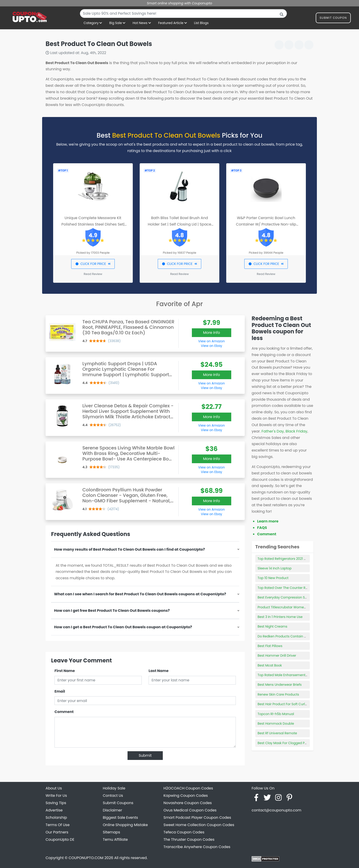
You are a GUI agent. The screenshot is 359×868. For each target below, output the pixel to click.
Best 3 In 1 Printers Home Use (280, 617)
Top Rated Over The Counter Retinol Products (293, 588)
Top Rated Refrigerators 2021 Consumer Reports (296, 559)
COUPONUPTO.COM (86, 858)
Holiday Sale (114, 788)
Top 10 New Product (273, 578)
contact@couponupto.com (276, 810)
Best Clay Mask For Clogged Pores (285, 743)
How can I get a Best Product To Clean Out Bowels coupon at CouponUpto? (123, 627)
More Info (212, 333)
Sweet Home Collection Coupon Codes (199, 825)
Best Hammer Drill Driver (277, 656)
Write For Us (56, 796)
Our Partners (57, 832)
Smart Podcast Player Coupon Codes (197, 818)
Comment (64, 712)
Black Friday (296, 431)
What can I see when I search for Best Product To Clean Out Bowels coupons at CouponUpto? (140, 594)
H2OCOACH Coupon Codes (188, 788)
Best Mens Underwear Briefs (280, 685)
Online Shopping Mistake (125, 825)
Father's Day (273, 431)
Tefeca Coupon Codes (184, 832)
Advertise (54, 810)
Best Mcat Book (270, 665)
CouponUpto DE (60, 839)
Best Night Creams (272, 626)
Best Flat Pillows (270, 646)
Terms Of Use (58, 825)
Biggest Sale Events (120, 818)
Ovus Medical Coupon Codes (190, 810)
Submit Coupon (333, 19)
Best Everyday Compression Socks (285, 597)
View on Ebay (212, 346)
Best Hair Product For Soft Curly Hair (286, 704)
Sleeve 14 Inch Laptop (275, 568)
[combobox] (183, 14)
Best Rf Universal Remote (277, 733)
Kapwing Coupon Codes (186, 796)
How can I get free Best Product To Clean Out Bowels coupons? (112, 611)
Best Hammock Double (276, 724)
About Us (54, 788)
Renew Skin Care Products (278, 694)
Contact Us (113, 796)
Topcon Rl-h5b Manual (276, 714)
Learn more (268, 521)
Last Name (159, 671)
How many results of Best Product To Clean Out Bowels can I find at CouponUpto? (129, 549)
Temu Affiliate (115, 839)
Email (60, 691)
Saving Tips (56, 803)
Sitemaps (112, 832)
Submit (145, 755)
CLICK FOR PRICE (93, 264)
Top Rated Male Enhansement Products (289, 675)
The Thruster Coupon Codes (189, 839)
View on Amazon (212, 341)
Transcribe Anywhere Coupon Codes (197, 847)
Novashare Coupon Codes (188, 803)
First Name (65, 671)
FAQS (262, 528)
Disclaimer (112, 810)
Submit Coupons (118, 803)
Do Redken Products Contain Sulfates (287, 636)
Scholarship (56, 818)
